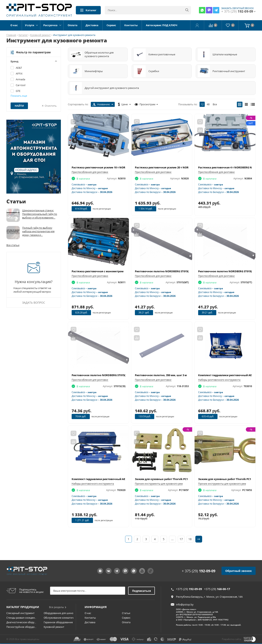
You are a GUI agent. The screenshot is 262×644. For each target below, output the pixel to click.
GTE (18, 91)
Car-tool (21, 85)
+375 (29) (189, 585)
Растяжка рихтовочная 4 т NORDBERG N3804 (228, 167)
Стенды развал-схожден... (22, 613)
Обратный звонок (239, 566)
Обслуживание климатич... (60, 613)
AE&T (19, 68)
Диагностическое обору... (21, 618)
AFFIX (19, 74)
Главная (11, 35)
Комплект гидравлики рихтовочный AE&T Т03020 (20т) (108, 479)
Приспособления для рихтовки (90, 172)
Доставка (92, 25)
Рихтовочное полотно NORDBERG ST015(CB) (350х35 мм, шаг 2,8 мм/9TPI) (120, 375)
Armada (20, 79)
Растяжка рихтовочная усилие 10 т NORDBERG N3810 (107, 167)
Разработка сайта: (232, 637)
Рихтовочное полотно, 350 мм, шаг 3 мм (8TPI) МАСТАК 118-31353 (178, 375)
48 (208, 104)
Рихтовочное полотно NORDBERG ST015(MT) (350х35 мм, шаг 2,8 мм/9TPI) (183, 271)
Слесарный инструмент (20, 609)
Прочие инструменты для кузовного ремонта (162, 484)
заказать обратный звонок (238, 8)
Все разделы (58, 603)
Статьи (126, 609)
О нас (14, 25)
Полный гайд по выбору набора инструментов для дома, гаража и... (38, 231)
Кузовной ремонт (40, 35)
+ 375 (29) (199, 566)
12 (202, 104)
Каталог (88, 10)
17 (181, 539)
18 (190, 539)
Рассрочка (50, 25)
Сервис (111, 25)
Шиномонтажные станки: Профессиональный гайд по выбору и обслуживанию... (40, 214)
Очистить (51, 106)
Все (215, 104)
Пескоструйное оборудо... (21, 623)
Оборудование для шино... (59, 609)
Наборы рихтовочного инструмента (219, 380)
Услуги (30, 25)
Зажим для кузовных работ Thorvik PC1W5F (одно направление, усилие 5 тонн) (188, 479)
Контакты (131, 25)
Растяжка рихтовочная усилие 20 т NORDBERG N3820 (170, 167)
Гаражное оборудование (58, 618)
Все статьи (13, 245)
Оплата (73, 25)
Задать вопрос (34, 303)
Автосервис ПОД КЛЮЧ (162, 25)
